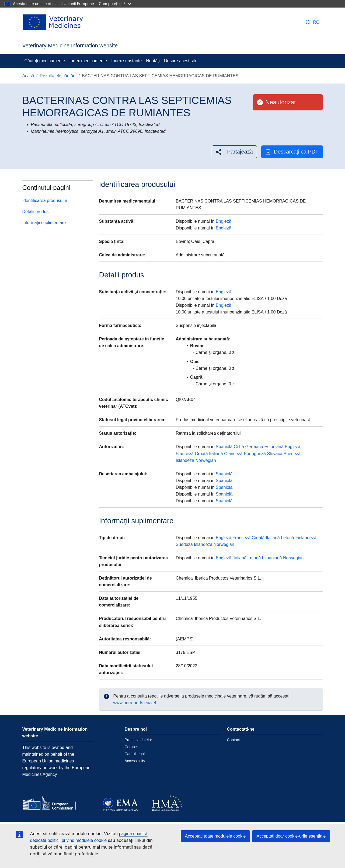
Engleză (224, 221)
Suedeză (292, 454)
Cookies (132, 747)
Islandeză (185, 460)
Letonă (287, 538)
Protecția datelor (138, 740)
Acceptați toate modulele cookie (215, 836)
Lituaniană (272, 558)
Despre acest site (181, 61)
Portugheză (255, 454)
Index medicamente (88, 61)
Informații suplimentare (44, 223)
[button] (234, 152)
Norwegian (205, 460)
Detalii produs (36, 212)
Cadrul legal (135, 754)
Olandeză (233, 454)
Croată (201, 454)
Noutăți (153, 61)
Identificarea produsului (45, 201)
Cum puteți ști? (115, 4)
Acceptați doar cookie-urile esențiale (291, 836)
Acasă (28, 76)
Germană (254, 447)
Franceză (185, 454)
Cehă (239, 447)
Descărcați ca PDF (292, 152)
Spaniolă (224, 447)
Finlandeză (306, 538)
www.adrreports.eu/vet (135, 703)
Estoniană (274, 447)
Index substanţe (126, 61)
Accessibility (135, 761)
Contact (234, 740)
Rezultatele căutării (58, 76)
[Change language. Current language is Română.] (313, 22)
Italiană (216, 454)
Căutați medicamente (45, 61)
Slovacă (275, 454)
